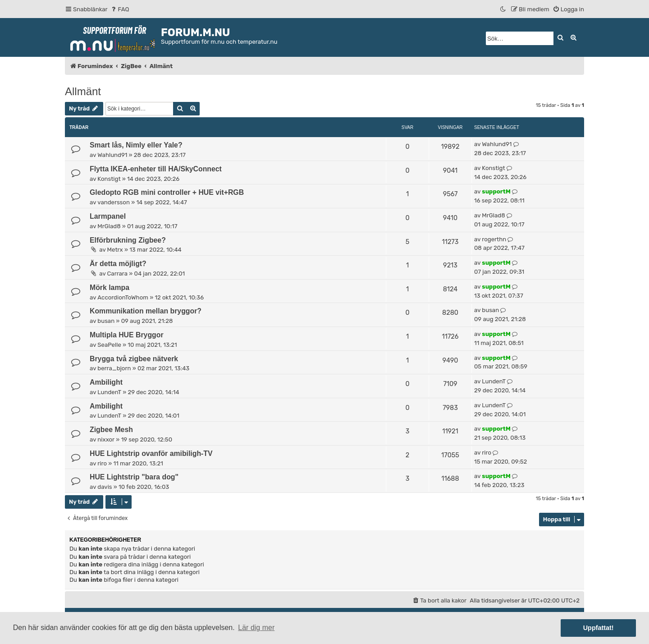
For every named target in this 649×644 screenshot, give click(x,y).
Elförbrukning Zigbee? (128, 240)
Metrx (115, 250)
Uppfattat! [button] (599, 628)
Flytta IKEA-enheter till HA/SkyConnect (156, 169)
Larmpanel (108, 216)
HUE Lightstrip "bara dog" (134, 477)
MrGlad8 (109, 226)
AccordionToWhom (123, 297)
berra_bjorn (114, 368)
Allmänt (83, 91)
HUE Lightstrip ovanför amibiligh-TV (151, 453)
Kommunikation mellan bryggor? (146, 311)
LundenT (109, 392)
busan (106, 321)
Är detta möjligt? (118, 264)
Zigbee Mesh (111, 430)
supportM (496, 191)
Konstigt (109, 179)
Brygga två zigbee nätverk (134, 359)
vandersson (114, 202)
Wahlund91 (112, 155)
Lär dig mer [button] (256, 628)
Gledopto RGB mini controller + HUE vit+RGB (167, 192)
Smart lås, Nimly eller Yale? (136, 145)
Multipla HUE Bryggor (127, 335)
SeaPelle (109, 345)
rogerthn (494, 239)
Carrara (117, 274)
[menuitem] (120, 9)
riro (102, 463)
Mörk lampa (110, 287)
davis (105, 487)
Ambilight (106, 382)
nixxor (106, 439)
